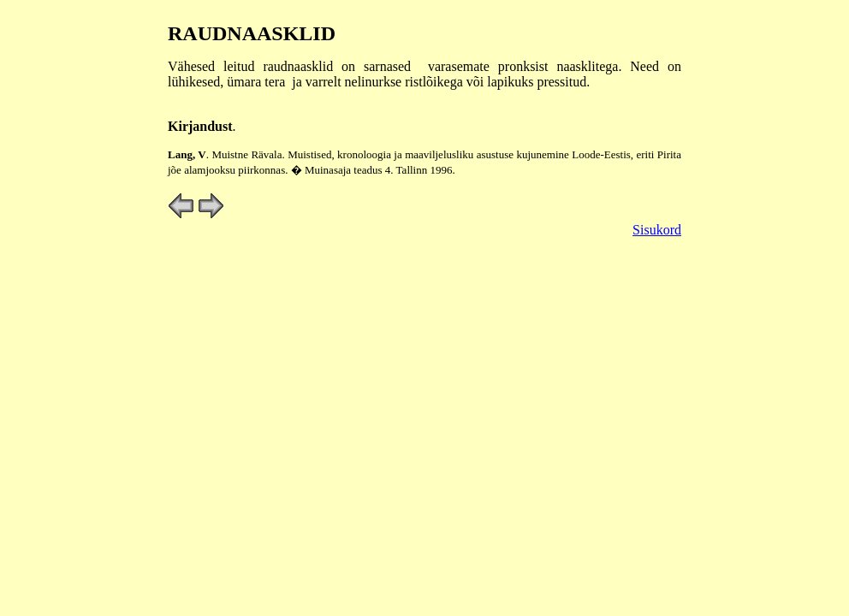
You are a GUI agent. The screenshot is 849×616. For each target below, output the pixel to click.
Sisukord (657, 230)
